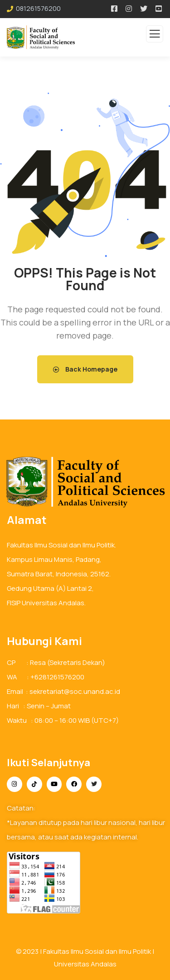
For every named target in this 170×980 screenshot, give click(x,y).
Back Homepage (85, 369)
